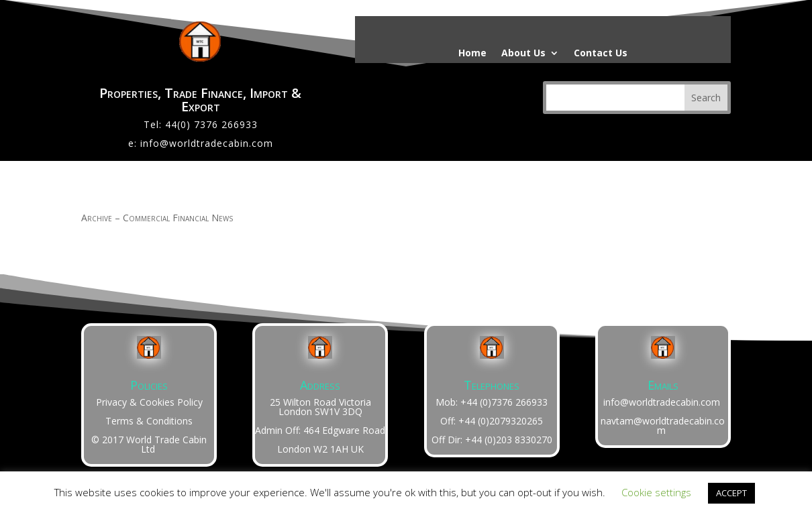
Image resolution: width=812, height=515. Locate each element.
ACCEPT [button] (731, 493)
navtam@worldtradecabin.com (663, 425)
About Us (523, 54)
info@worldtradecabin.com (207, 143)
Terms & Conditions (149, 421)
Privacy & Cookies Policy (149, 402)
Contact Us (601, 54)
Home (472, 54)
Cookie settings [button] (656, 492)
